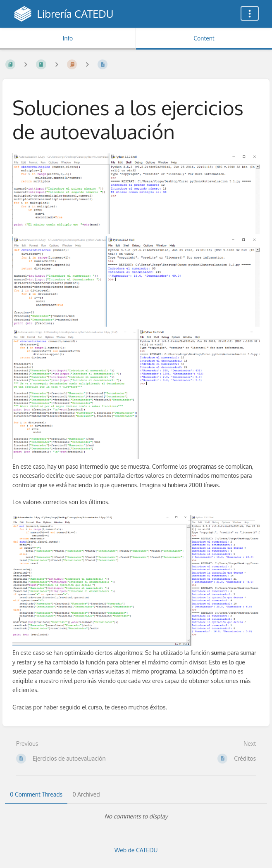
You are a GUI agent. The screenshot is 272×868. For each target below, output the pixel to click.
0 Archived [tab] (86, 794)
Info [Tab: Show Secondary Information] (68, 38)
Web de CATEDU (136, 850)
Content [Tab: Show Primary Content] (204, 38)
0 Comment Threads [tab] (36, 794)
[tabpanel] (136, 816)
